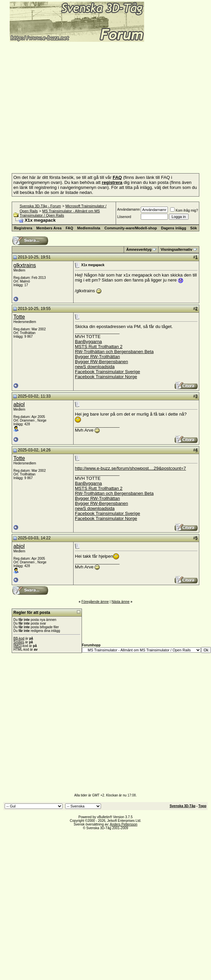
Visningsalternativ (176, 249)
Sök (194, 228)
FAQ (69, 228)
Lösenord (124, 217)
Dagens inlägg (173, 228)
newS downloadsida (95, 367)
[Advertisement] (63, 726)
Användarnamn (128, 209)
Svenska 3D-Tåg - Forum (40, 206)
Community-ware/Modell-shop (131, 228)
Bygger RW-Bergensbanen (101, 362)
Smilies (19, 642)
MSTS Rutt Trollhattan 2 (99, 347)
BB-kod (19, 638)
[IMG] (17, 646)
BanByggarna (88, 342)
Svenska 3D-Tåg (182, 806)
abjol (19, 404)
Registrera (23, 228)
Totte (19, 317)
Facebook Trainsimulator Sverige (108, 372)
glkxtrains (25, 265)
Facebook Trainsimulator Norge (106, 377)
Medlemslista (89, 228)
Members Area (49, 228)
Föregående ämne (95, 602)
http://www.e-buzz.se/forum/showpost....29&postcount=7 (130, 468)
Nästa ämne (120, 602)
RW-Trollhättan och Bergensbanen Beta (114, 352)
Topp (202, 806)
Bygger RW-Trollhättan (97, 357)
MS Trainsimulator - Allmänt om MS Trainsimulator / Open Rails (60, 213)
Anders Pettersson (124, 824)
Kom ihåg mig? (184, 210)
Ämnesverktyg (139, 249)
